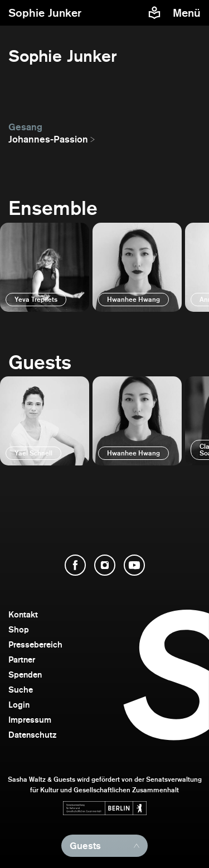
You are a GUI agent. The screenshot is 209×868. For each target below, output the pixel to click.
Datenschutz (33, 735)
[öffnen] (45, 267)
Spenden (25, 675)
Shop (19, 629)
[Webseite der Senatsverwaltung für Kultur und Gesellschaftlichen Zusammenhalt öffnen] (105, 808)
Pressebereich (35, 644)
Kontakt (23, 614)
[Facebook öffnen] (75, 565)
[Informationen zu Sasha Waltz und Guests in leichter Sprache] (154, 13)
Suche (21, 690)
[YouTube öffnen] (134, 565)
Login (19, 705)
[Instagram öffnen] (105, 565)
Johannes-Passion (48, 139)
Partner (22, 659)
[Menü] (188, 13)
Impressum (30, 720)
